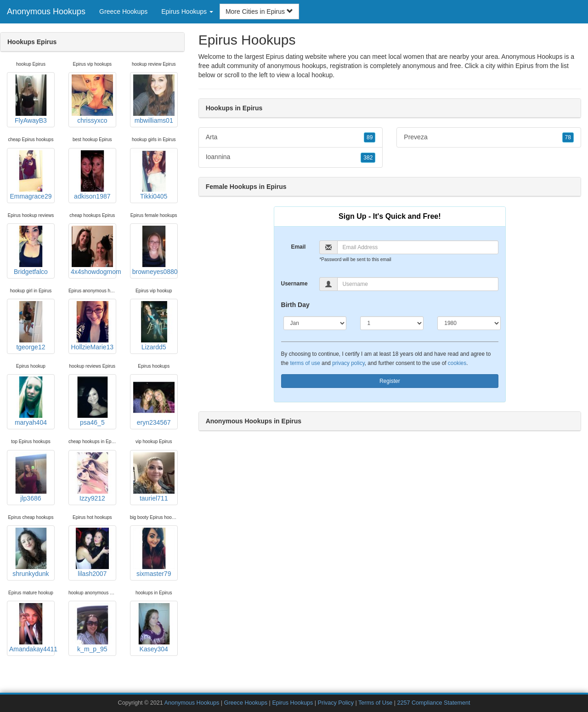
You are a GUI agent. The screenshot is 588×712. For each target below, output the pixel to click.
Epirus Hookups (292, 703)
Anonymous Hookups (46, 11)
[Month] (315, 323)
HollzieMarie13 (93, 326)
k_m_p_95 (92, 628)
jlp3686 (31, 477)
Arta (291, 137)
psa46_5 (92, 401)
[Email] (418, 247)
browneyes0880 (155, 251)
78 (568, 137)
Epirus (525, 66)
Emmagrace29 (31, 175)
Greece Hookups (123, 11)
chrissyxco (92, 99)
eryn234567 (154, 401)
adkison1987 (92, 175)
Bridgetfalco (31, 251)
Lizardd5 (154, 326)
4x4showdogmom (93, 251)
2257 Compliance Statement (433, 703)
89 (370, 137)
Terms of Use (375, 703)
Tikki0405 (154, 175)
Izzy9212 (92, 477)
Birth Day (295, 305)
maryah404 (31, 401)
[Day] (392, 323)
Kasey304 (154, 628)
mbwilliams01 (154, 99)
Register (390, 381)
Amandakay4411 (32, 628)
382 (368, 158)
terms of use (305, 363)
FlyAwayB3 (31, 99)
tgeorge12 (31, 326)
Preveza (489, 137)
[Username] (418, 284)
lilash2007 (92, 553)
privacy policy (348, 363)
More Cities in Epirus (259, 11)
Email (298, 247)
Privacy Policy (336, 703)
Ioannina (291, 157)
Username (294, 284)
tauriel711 (154, 477)
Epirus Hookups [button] (187, 11)
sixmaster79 (154, 553)
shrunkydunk (31, 553)
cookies (457, 363)
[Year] (469, 323)
